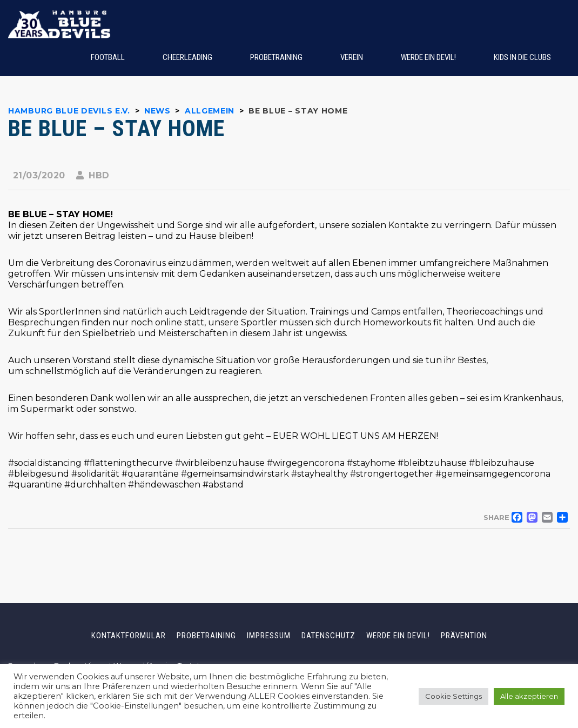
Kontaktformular (129, 636)
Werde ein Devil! (398, 636)
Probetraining (206, 636)
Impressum (269, 636)
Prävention (464, 636)
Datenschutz (328, 636)
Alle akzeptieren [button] (529, 696)
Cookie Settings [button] (453, 696)
